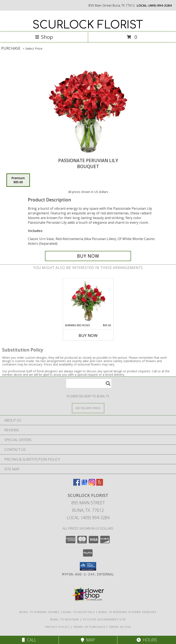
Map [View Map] (88, 640)
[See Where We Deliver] (88, 408)
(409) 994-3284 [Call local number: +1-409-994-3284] (160, 5)
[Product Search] (89, 383)
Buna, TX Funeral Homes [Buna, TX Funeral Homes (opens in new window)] (40, 612)
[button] (88, 566)
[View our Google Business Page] (84, 484)
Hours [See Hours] (147, 640)
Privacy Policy (57, 627)
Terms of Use (120, 627)
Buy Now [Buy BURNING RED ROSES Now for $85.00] (88, 335)
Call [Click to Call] (29, 640)
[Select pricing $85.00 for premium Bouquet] (18, 180)
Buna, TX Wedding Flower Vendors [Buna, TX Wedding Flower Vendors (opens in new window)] (127, 612)
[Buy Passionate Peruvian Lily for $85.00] (88, 256)
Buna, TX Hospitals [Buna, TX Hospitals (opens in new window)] (79, 612)
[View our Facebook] (77, 484)
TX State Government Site (104, 619)
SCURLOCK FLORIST (88, 25)
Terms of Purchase (89, 627)
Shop (44, 37)
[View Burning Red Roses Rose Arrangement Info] (88, 301)
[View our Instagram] (92, 484)
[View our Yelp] (100, 484)
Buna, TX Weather (65, 619)
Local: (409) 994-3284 (88, 518)
